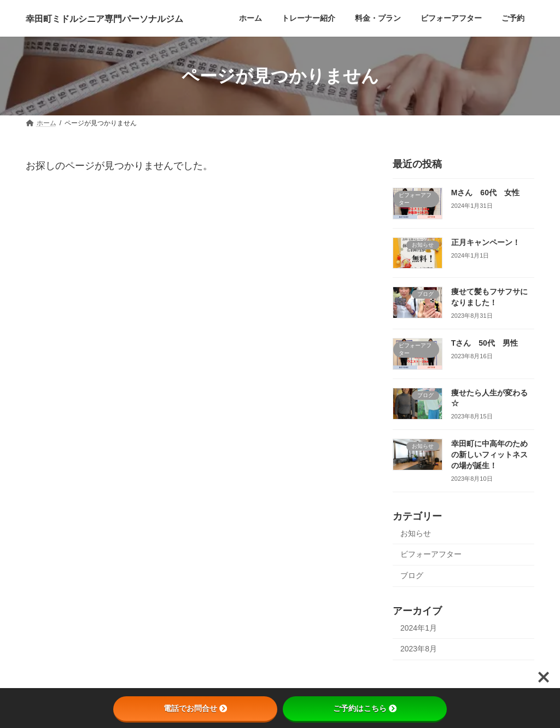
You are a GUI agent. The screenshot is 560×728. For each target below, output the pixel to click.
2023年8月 (419, 649)
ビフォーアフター (431, 554)
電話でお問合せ (195, 708)
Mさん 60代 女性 (485, 193)
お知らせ (416, 533)
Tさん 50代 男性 (485, 343)
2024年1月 (419, 628)
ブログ (412, 575)
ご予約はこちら (365, 708)
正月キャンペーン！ (486, 242)
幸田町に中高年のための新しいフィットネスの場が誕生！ (489, 455)
